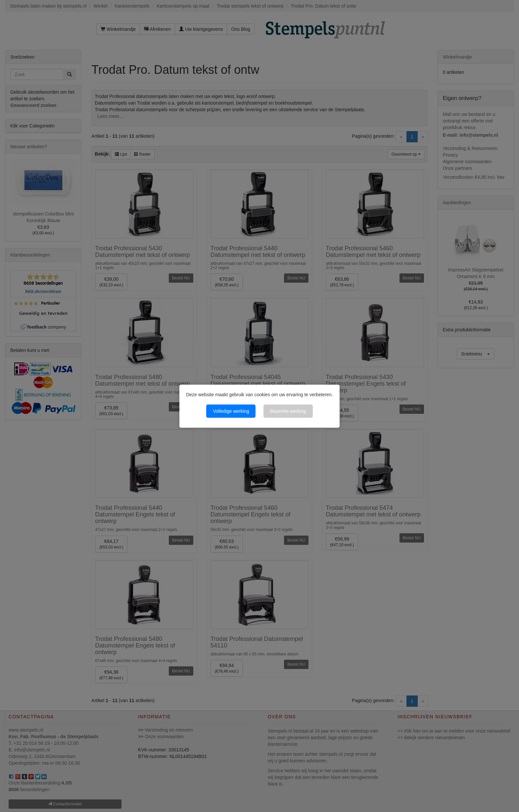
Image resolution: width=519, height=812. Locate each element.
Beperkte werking (288, 411)
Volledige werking (231, 411)
